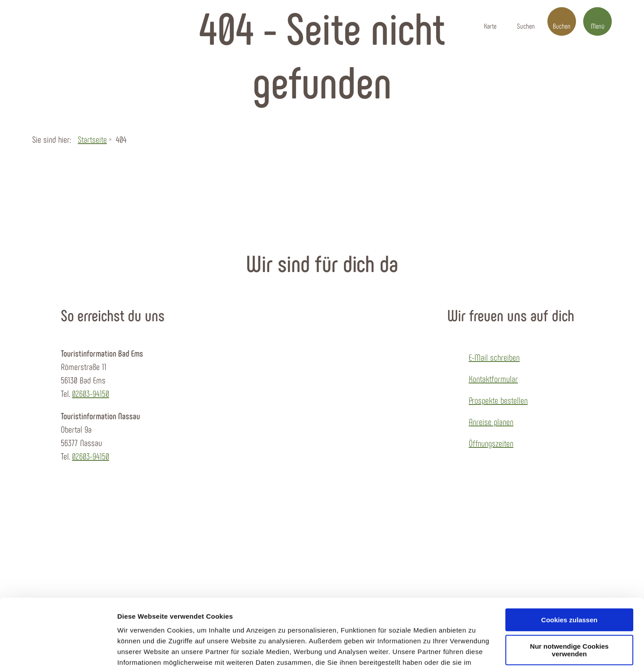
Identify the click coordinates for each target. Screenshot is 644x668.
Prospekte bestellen (498, 400)
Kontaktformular (493, 379)
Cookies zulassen (569, 562)
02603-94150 (91, 393)
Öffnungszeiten (491, 443)
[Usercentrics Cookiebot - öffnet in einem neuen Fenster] (58, 651)
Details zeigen (140, 650)
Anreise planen (491, 421)
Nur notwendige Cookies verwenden (569, 592)
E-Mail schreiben (494, 357)
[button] (490, 21)
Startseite (92, 139)
